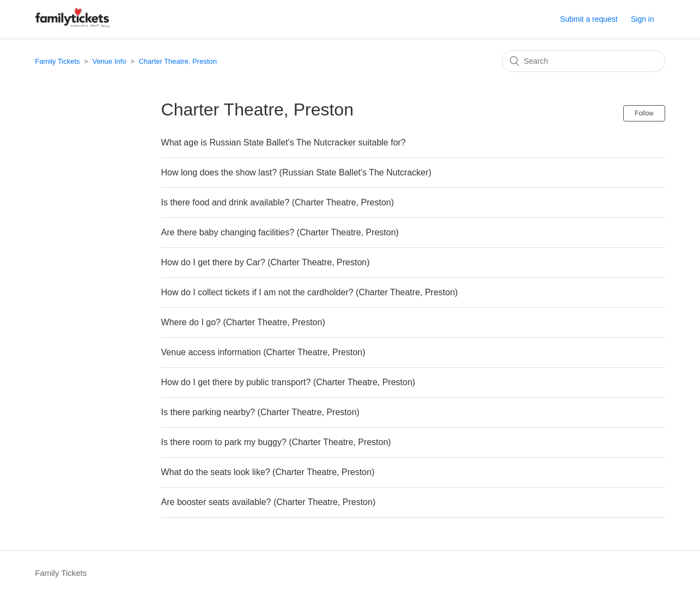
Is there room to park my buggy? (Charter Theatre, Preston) (276, 442)
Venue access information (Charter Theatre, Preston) (263, 352)
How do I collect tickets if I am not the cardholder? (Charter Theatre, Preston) (310, 292)
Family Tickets (57, 61)
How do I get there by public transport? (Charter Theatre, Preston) (288, 382)
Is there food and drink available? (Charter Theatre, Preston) (278, 202)
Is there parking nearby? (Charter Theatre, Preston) (260, 412)
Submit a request (589, 19)
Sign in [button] (643, 19)
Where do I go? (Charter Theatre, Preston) (243, 322)
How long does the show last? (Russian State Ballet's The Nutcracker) (296, 172)
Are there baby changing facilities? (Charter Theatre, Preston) (280, 232)
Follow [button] (644, 113)
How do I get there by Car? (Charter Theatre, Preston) (266, 262)
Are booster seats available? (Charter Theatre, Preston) (269, 502)
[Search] (583, 61)
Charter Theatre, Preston (178, 61)
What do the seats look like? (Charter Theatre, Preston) (268, 472)
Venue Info (109, 61)
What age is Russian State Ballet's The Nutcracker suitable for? (284, 142)
